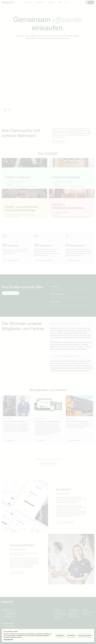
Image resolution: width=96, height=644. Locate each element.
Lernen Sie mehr (8, 640)
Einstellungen (60, 636)
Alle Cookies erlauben (85, 636)
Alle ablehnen (71, 636)
